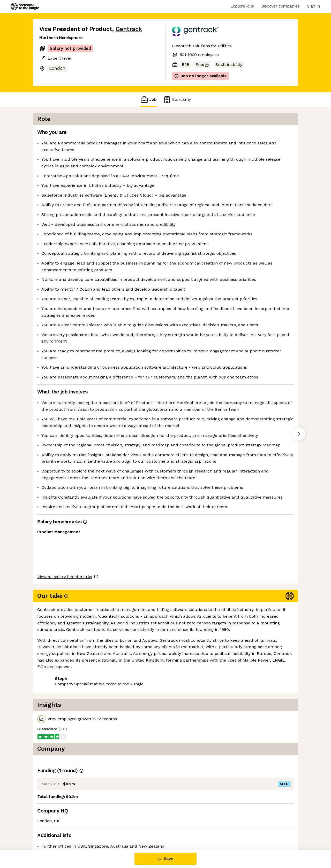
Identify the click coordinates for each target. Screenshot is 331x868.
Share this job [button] (54, 828)
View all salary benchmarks (65, 808)
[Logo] (25, 6)
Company (177, 100)
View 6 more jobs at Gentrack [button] (105, 828)
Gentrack (129, 29)
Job (148, 100)
